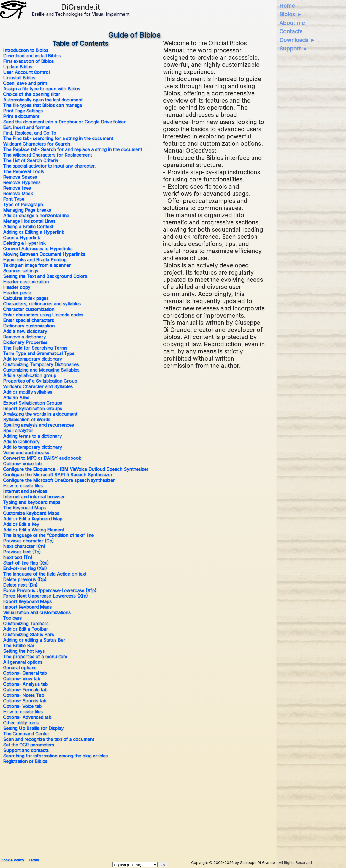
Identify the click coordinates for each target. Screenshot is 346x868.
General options (20, 668)
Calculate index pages (26, 298)
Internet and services (25, 491)
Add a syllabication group (30, 375)
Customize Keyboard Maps (31, 513)
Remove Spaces (20, 177)
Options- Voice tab (22, 464)
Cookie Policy (12, 860)
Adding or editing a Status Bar (34, 640)
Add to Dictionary (21, 442)
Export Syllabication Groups (33, 403)
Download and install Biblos (32, 56)
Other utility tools (21, 723)
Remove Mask (18, 194)
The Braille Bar (19, 646)
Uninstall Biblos (19, 78)
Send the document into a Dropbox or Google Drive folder (64, 122)
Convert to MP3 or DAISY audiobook (42, 458)
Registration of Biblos (25, 761)
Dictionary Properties (25, 342)
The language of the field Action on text (45, 574)
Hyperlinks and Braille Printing (35, 260)
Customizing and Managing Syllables (41, 370)
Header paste (17, 293)
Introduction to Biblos (26, 50)
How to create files (23, 486)
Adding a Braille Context (28, 227)
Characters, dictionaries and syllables (42, 304)
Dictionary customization (29, 326)
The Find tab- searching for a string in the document (58, 138)
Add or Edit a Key (21, 524)
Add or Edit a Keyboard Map (33, 519)
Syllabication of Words (27, 420)
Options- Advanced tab (27, 717)
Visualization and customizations (37, 612)
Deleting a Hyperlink (24, 243)
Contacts (291, 31)
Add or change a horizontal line (36, 216)
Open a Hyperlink (21, 238)
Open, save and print (25, 83)
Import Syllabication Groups (33, 409)
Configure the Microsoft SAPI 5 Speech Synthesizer (58, 475)
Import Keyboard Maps (27, 607)
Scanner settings (21, 271)
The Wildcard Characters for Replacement (47, 155)
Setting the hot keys (24, 651)
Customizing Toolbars (26, 624)
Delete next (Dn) (20, 585)
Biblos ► (291, 14)
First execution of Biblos (28, 61)
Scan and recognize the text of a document (48, 739)
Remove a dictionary (24, 337)
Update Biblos (18, 67)
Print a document (21, 116)
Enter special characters (29, 320)
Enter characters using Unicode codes (43, 315)
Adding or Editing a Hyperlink (33, 232)
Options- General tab (25, 673)
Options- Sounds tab (25, 701)
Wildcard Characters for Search (37, 144)
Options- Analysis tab (25, 684)
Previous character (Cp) (28, 541)
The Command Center (26, 734)
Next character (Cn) (24, 546)
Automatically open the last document (43, 100)
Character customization (29, 309)
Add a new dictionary (25, 331)
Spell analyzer (18, 431)
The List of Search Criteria (31, 160)
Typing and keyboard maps (32, 502)
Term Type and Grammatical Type (39, 353)
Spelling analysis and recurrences (38, 425)
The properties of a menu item (35, 657)
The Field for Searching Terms (35, 348)
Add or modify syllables (28, 392)
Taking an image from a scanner (37, 265)
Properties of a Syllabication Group (40, 381)
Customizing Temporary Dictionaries (41, 364)
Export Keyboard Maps (27, 601)
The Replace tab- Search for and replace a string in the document (72, 149)
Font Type (14, 199)
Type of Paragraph (23, 205)
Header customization (26, 282)
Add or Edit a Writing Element (33, 530)
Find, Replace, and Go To (30, 133)
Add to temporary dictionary (33, 359)
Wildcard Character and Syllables (38, 386)
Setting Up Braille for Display (33, 728)
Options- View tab (22, 679)
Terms (33, 860)
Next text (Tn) (18, 557)
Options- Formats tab (25, 690)
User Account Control (26, 72)
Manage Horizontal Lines (29, 221)
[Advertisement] (134, 808)
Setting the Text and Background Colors (45, 276)
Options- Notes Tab (24, 695)
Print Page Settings (23, 111)
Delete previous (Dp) (25, 579)
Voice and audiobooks (26, 453)
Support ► (294, 49)
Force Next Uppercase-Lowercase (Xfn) (45, 596)
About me (292, 23)
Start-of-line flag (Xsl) (26, 563)
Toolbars (12, 618)
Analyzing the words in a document (40, 414)
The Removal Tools (23, 171)
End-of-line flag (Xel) (25, 568)
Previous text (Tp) (22, 552)
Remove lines (17, 188)
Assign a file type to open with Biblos (42, 89)
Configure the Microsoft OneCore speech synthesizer (59, 480)
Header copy (17, 287)
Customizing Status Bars (29, 635)
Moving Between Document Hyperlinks (44, 254)
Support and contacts (26, 750)
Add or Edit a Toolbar (25, 629)
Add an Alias (16, 397)
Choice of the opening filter (32, 94)
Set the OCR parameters (29, 745)
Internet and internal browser (34, 497)
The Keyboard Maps (24, 508)
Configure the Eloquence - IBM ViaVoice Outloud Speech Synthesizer (76, 469)
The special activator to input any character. (49, 166)
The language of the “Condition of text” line (48, 535)
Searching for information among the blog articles (55, 756)
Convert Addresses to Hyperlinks (38, 249)
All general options (23, 662)
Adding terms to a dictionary (32, 436)
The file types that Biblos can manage (42, 105)
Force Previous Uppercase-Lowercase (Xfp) (50, 590)
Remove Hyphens (22, 182)
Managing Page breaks (27, 210)
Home (287, 6)
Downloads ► (297, 40)
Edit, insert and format (26, 127)
